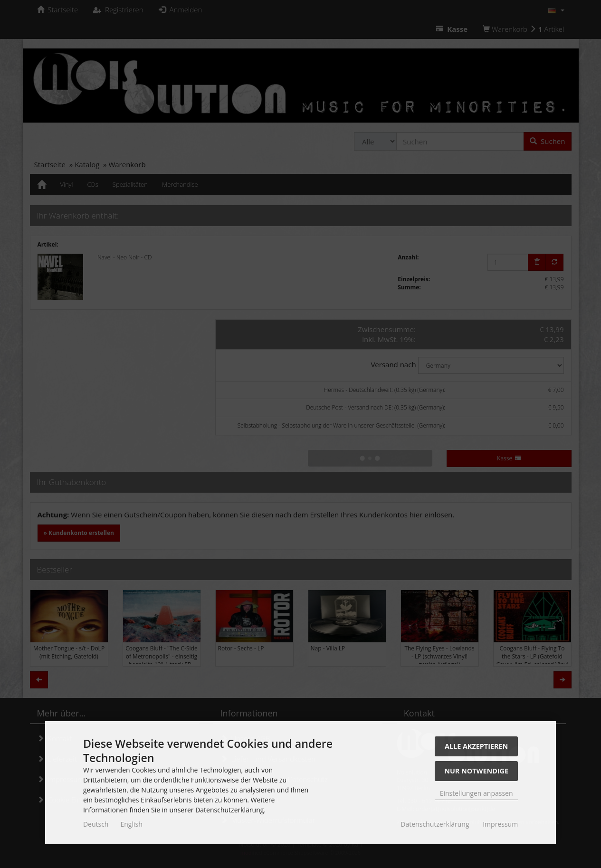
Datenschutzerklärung (435, 824)
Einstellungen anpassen (477, 793)
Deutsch (96, 824)
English (131, 824)
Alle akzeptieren (476, 746)
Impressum (500, 824)
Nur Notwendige (476, 771)
